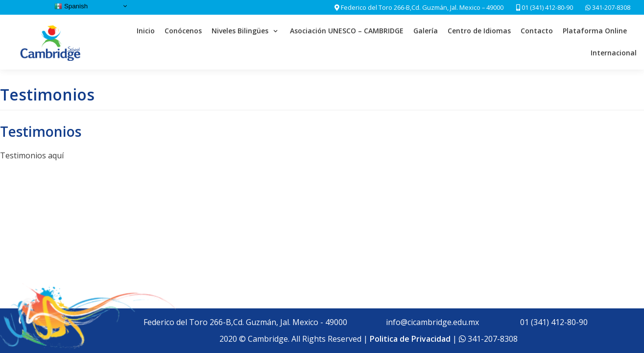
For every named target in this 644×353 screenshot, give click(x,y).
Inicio (146, 31)
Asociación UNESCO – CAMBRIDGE (347, 31)
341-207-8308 (610, 7)
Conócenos (183, 31)
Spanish (71, 6)
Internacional (614, 53)
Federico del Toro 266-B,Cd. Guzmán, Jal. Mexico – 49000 (422, 7)
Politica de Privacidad (410, 339)
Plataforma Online (595, 31)
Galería (426, 31)
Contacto (537, 31)
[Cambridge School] (51, 42)
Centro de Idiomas (479, 31)
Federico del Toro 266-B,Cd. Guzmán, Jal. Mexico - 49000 (245, 322)
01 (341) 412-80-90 (545, 7)
